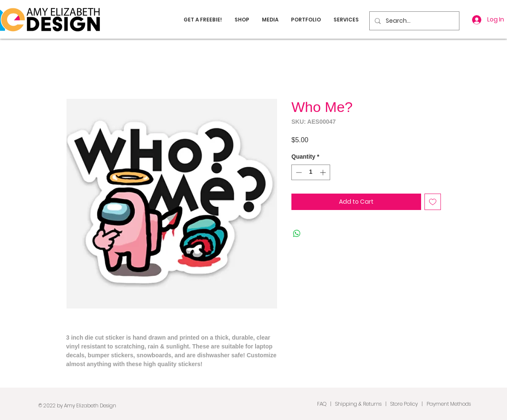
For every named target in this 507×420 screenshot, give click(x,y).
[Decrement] (298, 172)
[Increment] (324, 172)
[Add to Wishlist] (433, 202)
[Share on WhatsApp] (297, 234)
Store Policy (404, 404)
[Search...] (414, 21)
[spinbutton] (311, 172)
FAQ (322, 404)
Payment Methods (449, 404)
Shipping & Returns (358, 404)
